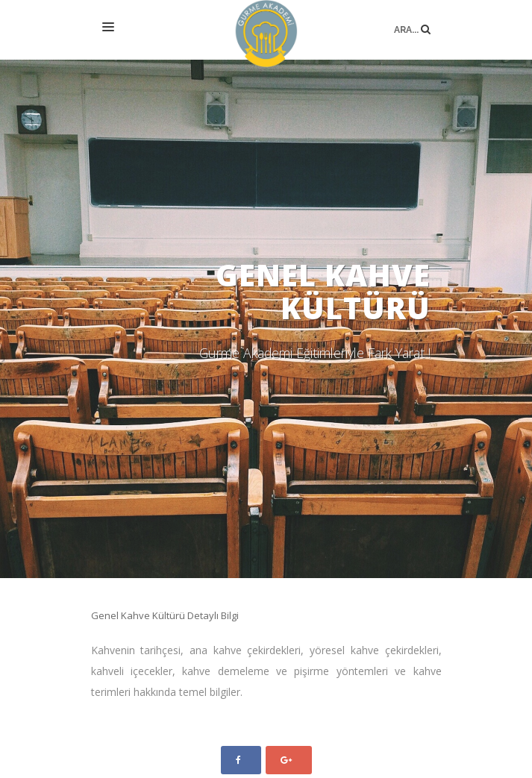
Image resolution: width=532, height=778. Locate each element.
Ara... (412, 18)
